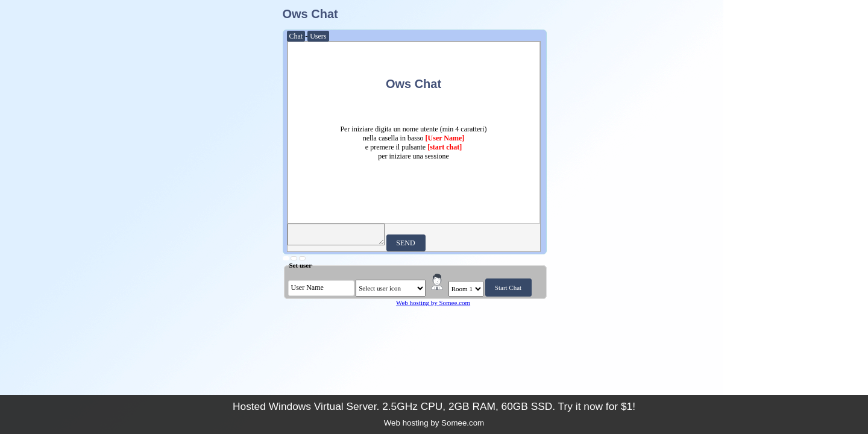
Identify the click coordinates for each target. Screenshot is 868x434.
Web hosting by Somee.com (433, 303)
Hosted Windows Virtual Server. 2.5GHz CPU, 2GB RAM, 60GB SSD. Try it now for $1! (434, 406)
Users (318, 36)
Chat (296, 36)
